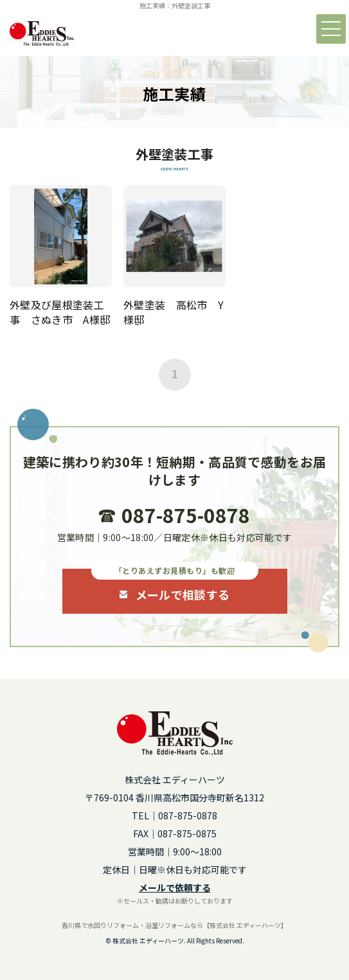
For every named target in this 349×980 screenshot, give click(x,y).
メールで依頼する (175, 887)
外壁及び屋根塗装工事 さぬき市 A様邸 (60, 312)
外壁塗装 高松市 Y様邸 (174, 312)
